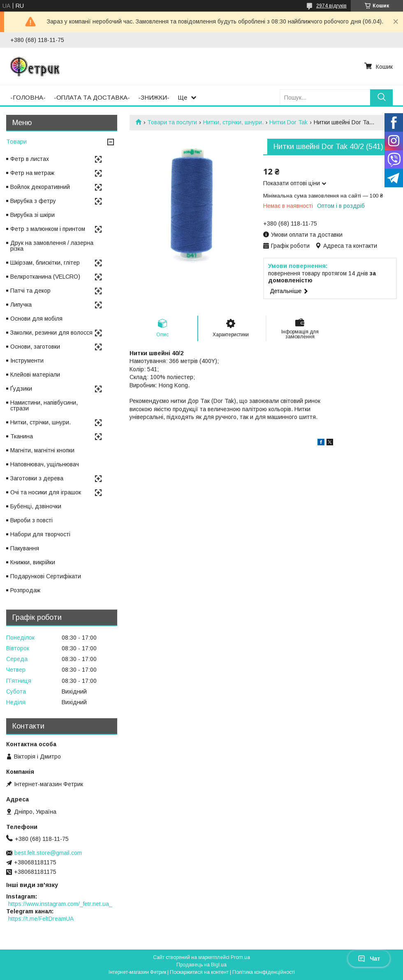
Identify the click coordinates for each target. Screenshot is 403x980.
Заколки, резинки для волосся (51, 333)
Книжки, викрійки (33, 562)
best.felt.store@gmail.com (48, 853)
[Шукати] (381, 97)
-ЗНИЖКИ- (154, 97)
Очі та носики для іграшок (46, 492)
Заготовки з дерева (37, 478)
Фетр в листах (30, 159)
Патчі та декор (30, 291)
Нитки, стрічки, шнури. (233, 122)
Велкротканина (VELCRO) (45, 277)
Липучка (21, 305)
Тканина (22, 436)
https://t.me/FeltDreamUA (41, 919)
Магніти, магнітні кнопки (42, 450)
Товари (16, 141)
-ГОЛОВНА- (28, 97)
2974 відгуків (331, 6)
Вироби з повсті (31, 520)
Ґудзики (21, 389)
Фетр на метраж (32, 173)
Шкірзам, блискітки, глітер (45, 263)
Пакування (25, 548)
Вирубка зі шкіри (32, 215)
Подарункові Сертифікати (46, 576)
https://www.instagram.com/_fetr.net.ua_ (60, 904)
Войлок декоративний (40, 187)
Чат (369, 959)
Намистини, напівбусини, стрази (44, 405)
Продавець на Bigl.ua (201, 965)
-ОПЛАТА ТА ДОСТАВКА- (92, 97)
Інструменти (27, 361)
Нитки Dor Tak (288, 122)
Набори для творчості (40, 534)
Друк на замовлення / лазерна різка (52, 246)
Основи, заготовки (35, 347)
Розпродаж (25, 590)
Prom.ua (240, 957)
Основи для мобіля (36, 319)
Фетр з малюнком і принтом (48, 229)
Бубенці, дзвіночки (36, 506)
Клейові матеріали (35, 375)
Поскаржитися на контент (199, 972)
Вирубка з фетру (33, 201)
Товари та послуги (172, 122)
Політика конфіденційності (264, 972)
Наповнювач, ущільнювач (45, 464)
